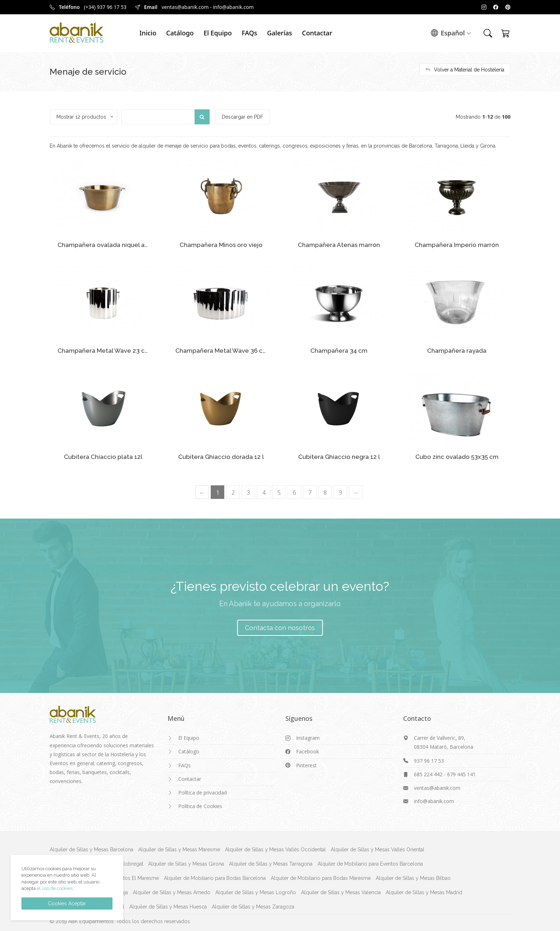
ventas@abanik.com (185, 7)
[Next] (356, 491)
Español (451, 33)
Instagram (308, 737)
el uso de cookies (55, 888)
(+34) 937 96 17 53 (105, 7)
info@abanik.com (233, 7)
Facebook (307, 750)
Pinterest (306, 764)
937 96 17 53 (429, 759)
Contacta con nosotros (280, 626)
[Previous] (202, 491)
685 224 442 (428, 773)
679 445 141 (461, 773)
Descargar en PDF (244, 117)
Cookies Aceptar (67, 903)
